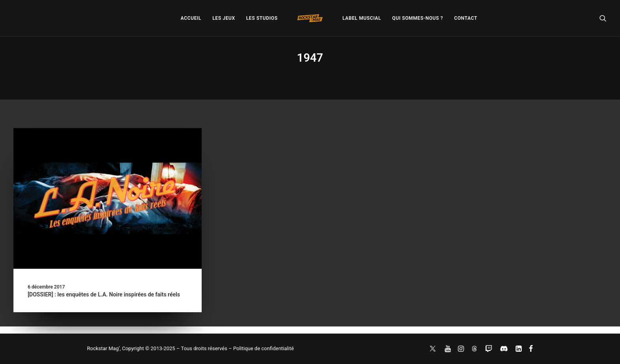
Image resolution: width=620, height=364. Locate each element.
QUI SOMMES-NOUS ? (418, 18)
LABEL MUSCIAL (362, 18)
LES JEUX (224, 18)
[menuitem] (191, 18)
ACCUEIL (191, 18)
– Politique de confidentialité (261, 348)
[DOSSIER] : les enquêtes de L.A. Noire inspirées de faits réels (104, 294)
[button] (603, 18)
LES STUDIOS (262, 18)
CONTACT (466, 18)
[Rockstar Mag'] (310, 18)
